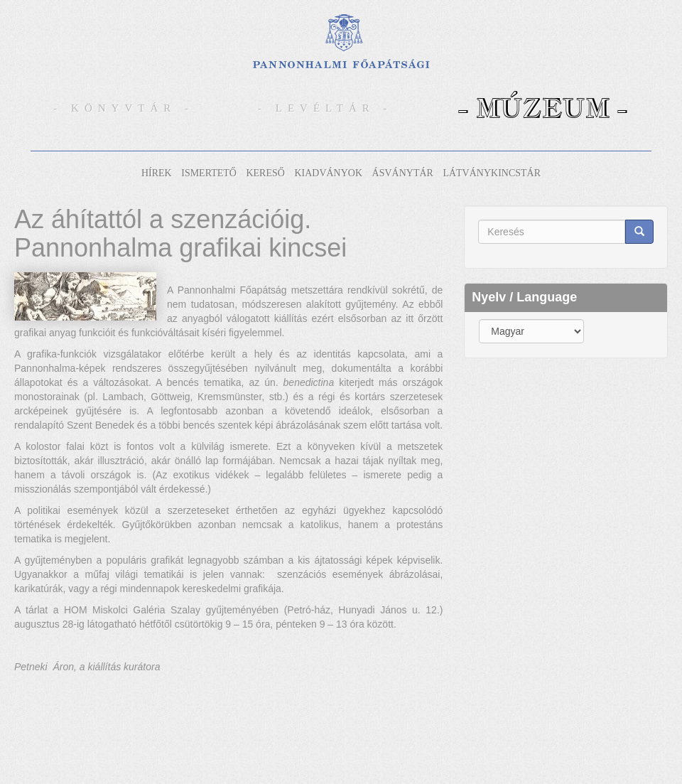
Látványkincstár (492, 173)
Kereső (265, 173)
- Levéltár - (325, 108)
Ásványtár (403, 173)
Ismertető (209, 173)
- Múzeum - (543, 108)
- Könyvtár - (124, 108)
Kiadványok (328, 173)
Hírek (157, 173)
